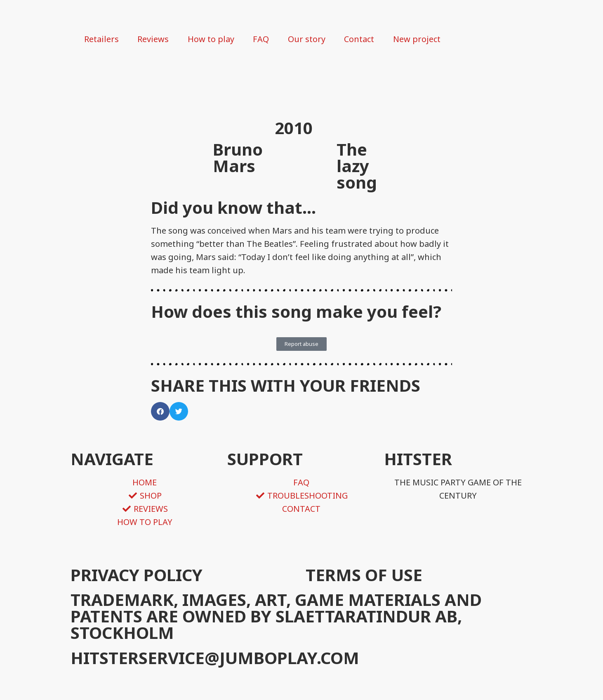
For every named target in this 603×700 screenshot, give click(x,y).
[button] (160, 411)
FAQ (261, 39)
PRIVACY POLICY (137, 575)
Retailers (101, 39)
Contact (359, 39)
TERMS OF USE (364, 575)
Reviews (153, 39)
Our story (306, 39)
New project (417, 39)
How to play (211, 39)
